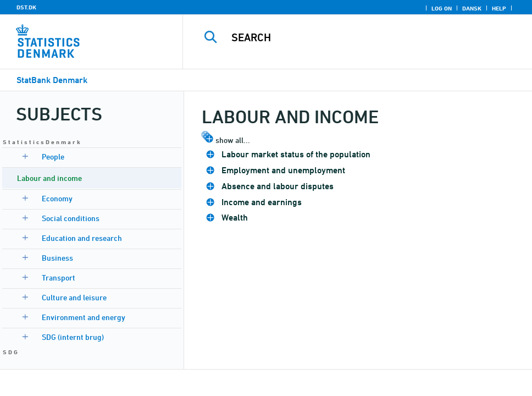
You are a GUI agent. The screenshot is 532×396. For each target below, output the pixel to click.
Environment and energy (84, 317)
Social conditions (71, 218)
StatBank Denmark (52, 80)
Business (57, 258)
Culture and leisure (74, 297)
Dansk (472, 8)
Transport (59, 277)
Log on (442, 8)
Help (499, 8)
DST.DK (26, 7)
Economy (57, 198)
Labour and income (49, 178)
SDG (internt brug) (73, 337)
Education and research (82, 238)
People (53, 156)
